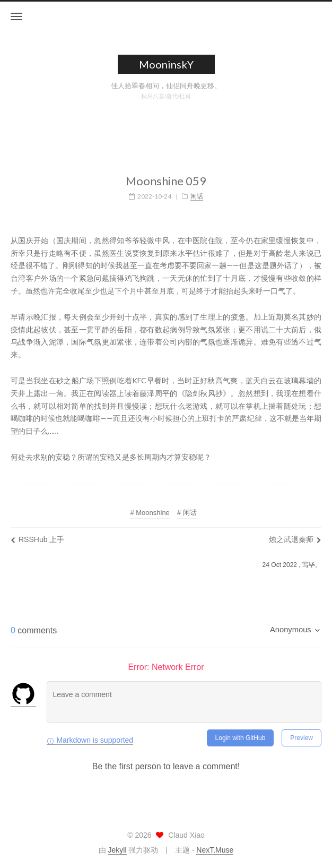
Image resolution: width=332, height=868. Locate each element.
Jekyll (117, 850)
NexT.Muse (215, 850)
